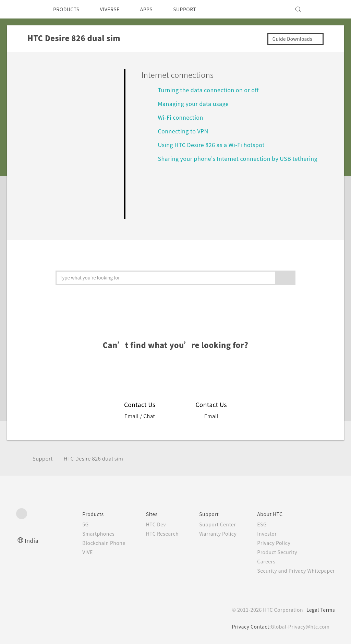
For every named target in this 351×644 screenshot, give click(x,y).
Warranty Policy (211, 534)
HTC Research (152, 534)
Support (44, 458)
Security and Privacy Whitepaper (293, 571)
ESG (257, 524)
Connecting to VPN (186, 131)
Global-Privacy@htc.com (299, 627)
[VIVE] (326, 9)
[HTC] (24, 9)
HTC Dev (145, 524)
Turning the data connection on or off (213, 90)
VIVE (73, 552)
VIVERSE (116, 9)
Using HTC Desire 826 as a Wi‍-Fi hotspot (215, 145)
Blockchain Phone (90, 543)
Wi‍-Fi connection (182, 117)
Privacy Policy (269, 543)
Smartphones (84, 534)
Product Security (273, 552)
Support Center (210, 524)
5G (70, 524)
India (32, 540)
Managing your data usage (197, 103)
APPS (155, 9)
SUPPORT (197, 9)
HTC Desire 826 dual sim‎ (98, 458)
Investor (262, 534)
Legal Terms (319, 610)
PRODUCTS (68, 9)
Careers (261, 561)
